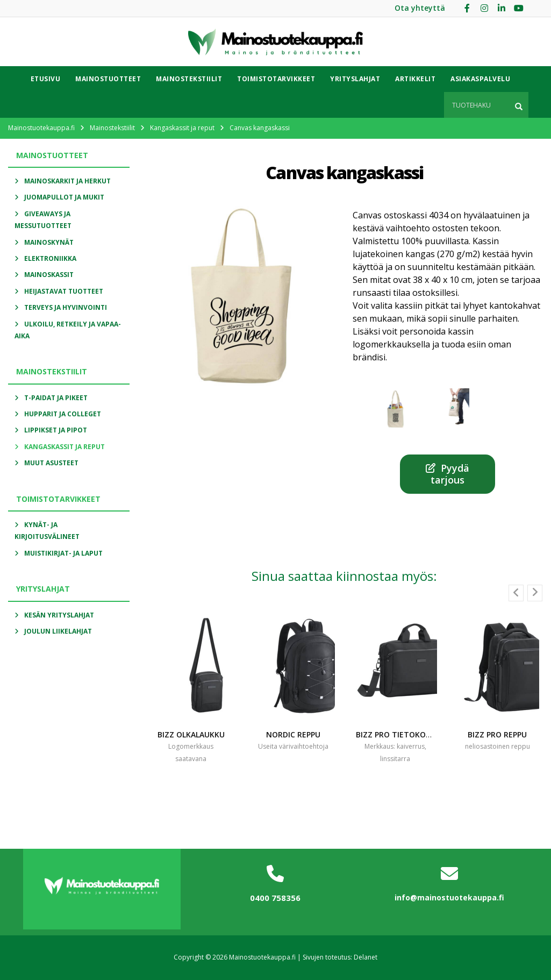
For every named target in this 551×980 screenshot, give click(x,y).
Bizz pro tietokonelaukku (410, 734)
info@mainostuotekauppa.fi (449, 897)
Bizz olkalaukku (191, 734)
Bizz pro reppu (497, 734)
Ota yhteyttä (420, 8)
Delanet (366, 957)
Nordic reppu (293, 734)
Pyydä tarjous (448, 474)
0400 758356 (275, 898)
